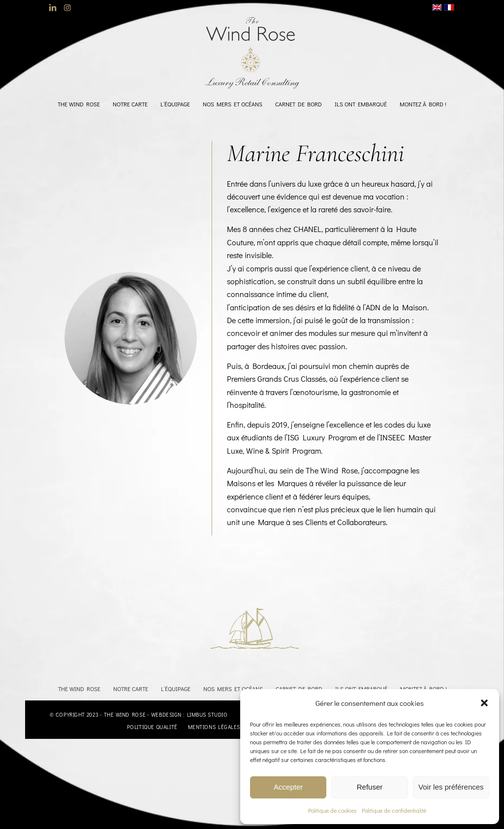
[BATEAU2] (247, 627)
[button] (484, 703)
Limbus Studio (207, 714)
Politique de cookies (332, 810)
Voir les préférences (451, 787)
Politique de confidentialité (394, 810)
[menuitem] (79, 104)
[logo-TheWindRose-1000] (252, 53)
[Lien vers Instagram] (67, 7)
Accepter (288, 787)
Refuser (370, 787)
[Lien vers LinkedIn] (52, 7)
